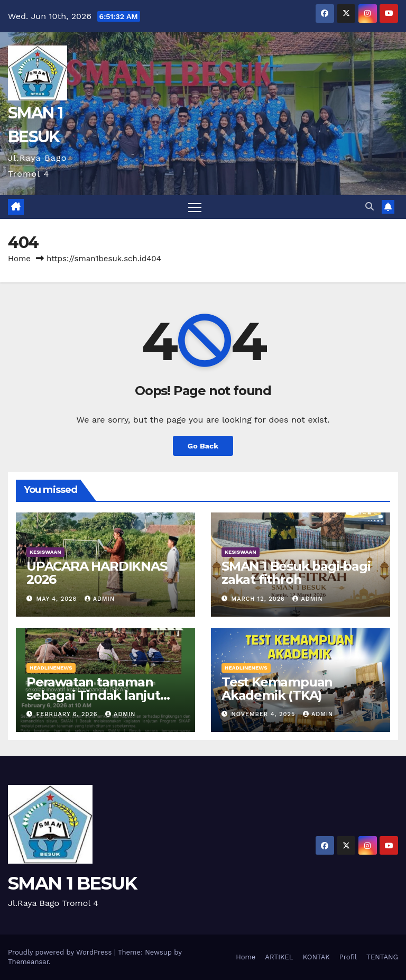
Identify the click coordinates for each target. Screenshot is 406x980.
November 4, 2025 (265, 714)
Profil (348, 957)
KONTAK (316, 957)
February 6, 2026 (68, 714)
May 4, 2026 (58, 599)
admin (100, 599)
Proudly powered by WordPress (61, 952)
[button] (370, 207)
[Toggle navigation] (195, 207)
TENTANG (382, 957)
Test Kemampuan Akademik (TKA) (277, 689)
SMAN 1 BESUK (72, 883)
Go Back (203, 446)
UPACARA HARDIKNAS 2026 (97, 573)
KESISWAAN (45, 552)
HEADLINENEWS (51, 668)
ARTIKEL (279, 957)
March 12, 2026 (260, 599)
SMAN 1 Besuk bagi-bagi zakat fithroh (296, 573)
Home (19, 259)
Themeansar (28, 962)
